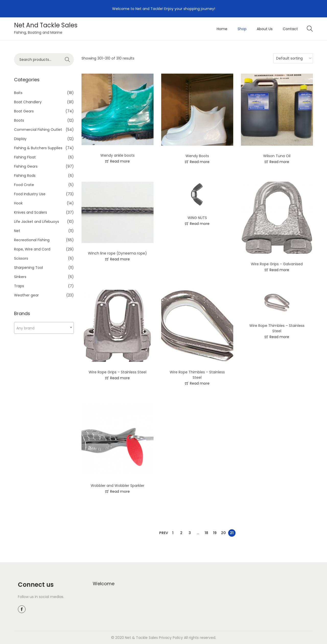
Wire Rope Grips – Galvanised (277, 264)
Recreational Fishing (32, 240)
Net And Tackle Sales (46, 25)
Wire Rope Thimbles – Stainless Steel (197, 375)
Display (20, 139)
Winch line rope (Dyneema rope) (117, 253)
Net (17, 231)
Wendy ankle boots (118, 155)
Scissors (21, 258)
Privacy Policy (171, 638)
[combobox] (44, 328)
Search (68, 60)
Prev (164, 533)
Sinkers (20, 277)
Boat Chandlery (28, 102)
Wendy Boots (197, 156)
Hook (18, 203)
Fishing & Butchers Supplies (38, 148)
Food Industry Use (30, 194)
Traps (19, 286)
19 (215, 533)
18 (206, 533)
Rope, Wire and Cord (32, 249)
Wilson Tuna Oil (277, 156)
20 (223, 533)
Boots (19, 120)
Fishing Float (25, 157)
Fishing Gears (26, 166)
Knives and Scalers (31, 212)
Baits (18, 93)
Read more (120, 161)
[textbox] (44, 328)
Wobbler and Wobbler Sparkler (118, 486)
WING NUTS (197, 218)
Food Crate (24, 185)
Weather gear (26, 295)
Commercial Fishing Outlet (38, 130)
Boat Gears (24, 111)
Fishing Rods (25, 176)
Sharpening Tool (28, 268)
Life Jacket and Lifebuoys (37, 222)
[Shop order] (292, 58)
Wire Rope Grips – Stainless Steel (118, 372)
